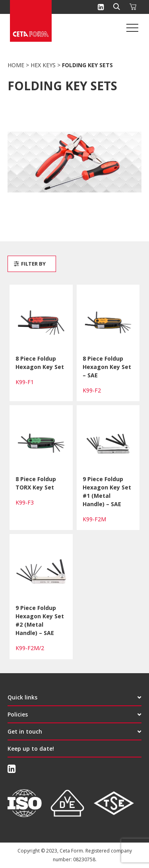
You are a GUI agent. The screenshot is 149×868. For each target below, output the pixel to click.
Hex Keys (43, 65)
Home (16, 65)
